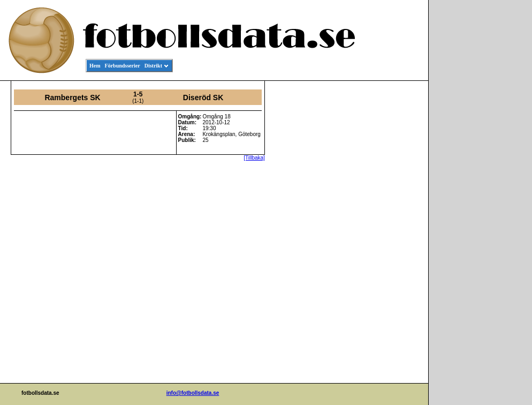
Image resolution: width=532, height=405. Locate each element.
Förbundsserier (123, 66)
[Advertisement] (380, 244)
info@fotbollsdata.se (193, 393)
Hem (95, 66)
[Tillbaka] (254, 158)
